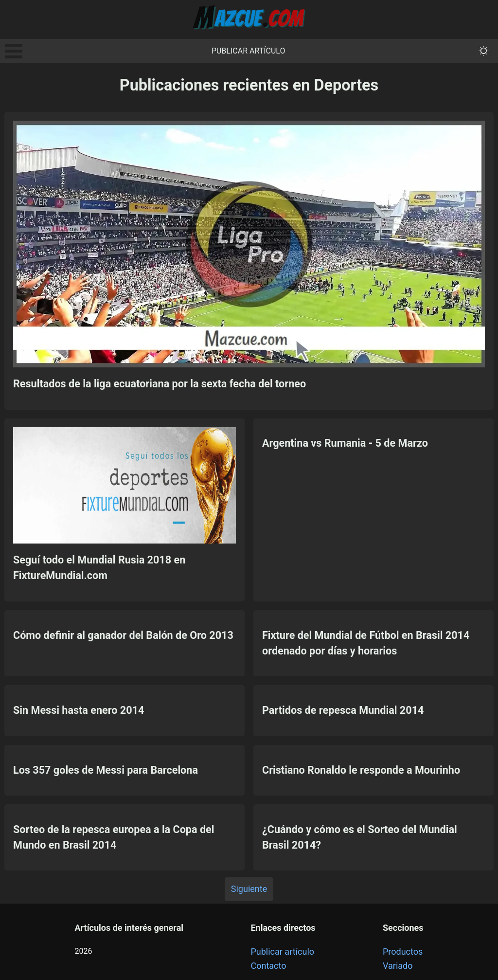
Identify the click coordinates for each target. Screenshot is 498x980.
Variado (398, 966)
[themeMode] (484, 51)
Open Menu (14, 51)
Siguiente (249, 889)
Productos (403, 952)
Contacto (268, 966)
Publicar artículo (249, 51)
